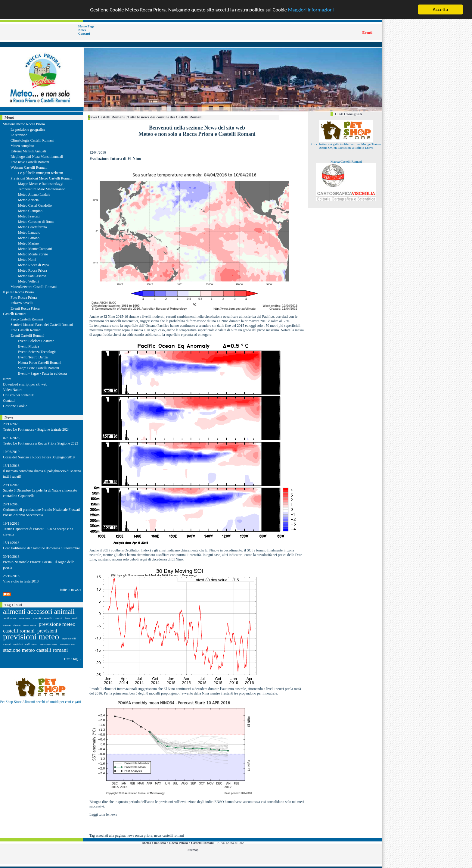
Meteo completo (22, 146)
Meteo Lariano (29, 238)
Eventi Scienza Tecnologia (37, 352)
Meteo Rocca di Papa (33, 265)
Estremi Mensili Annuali (28, 151)
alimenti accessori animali (39, 612)
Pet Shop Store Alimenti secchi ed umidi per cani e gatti (40, 702)
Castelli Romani (15, 314)
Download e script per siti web (25, 384)
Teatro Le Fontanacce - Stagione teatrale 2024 (36, 429)
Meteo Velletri (28, 281)
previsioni (47, 631)
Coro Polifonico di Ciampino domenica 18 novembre (41, 548)
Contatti (84, 33)
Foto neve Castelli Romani (30, 162)
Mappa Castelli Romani (346, 161)
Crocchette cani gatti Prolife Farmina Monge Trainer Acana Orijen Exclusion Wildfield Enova (346, 146)
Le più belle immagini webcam (40, 173)
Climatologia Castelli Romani (32, 140)
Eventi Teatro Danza (33, 357)
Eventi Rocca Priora (25, 308)
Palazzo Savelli (22, 303)
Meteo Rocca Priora (33, 270)
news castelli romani (169, 835)
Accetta (440, 9)
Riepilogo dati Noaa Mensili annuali (37, 157)
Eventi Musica (29, 346)
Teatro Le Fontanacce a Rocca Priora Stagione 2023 (40, 443)
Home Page (86, 26)
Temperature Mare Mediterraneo (42, 189)
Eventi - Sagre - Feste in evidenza (42, 373)
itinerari (17, 625)
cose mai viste (25, 618)
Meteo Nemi (27, 260)
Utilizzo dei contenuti (19, 395)
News (82, 30)
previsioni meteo (31, 637)
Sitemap (193, 850)
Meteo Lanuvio (29, 233)
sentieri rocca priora (68, 644)
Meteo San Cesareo (32, 276)
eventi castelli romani (48, 618)
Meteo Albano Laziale (34, 195)
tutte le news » (71, 590)
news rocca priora (140, 835)
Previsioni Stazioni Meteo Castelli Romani (41, 178)
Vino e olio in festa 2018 (21, 581)
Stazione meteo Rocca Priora (24, 124)
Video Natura (13, 390)
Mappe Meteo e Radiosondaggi (41, 184)
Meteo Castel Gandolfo (35, 205)
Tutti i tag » (72, 659)
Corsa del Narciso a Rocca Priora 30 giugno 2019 (39, 457)
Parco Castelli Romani (27, 319)
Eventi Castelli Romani (27, 336)
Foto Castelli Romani (26, 330)
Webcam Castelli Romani (29, 167)
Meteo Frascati (29, 216)
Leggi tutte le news (103, 814)
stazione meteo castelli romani (35, 650)
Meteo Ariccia (28, 200)
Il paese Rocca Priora (18, 292)
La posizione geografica (28, 130)
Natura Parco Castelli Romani (40, 363)
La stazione (19, 135)
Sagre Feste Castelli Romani (39, 368)
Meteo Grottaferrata (33, 227)
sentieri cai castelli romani (25, 644)
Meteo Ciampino (30, 211)
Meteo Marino (28, 243)
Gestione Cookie (15, 406)
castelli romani (10, 618)
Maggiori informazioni (311, 10)
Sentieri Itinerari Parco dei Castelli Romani (42, 325)
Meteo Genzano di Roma (36, 222)
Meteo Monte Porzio (33, 254)
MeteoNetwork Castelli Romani (34, 287)
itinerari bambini (30, 625)
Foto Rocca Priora (24, 298)
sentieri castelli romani (49, 644)
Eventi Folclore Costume (36, 341)
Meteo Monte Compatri (35, 249)
